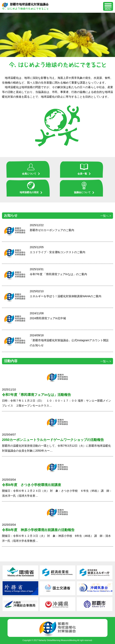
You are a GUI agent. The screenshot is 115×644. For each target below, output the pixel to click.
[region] (57, 35)
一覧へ (104, 216)
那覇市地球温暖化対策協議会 (25, 6)
